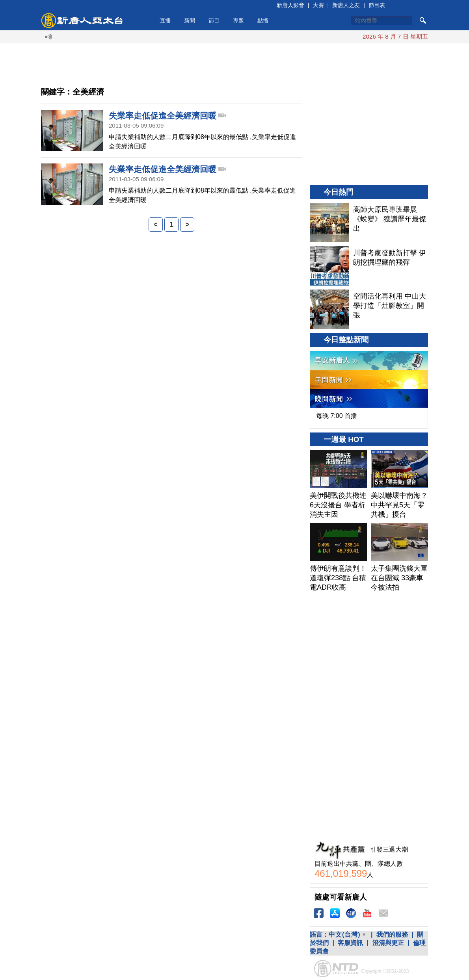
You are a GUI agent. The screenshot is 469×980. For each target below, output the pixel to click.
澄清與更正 (388, 943)
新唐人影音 (290, 5)
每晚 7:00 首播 (337, 416)
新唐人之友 (346, 5)
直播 (165, 20)
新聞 (190, 20)
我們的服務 (392, 935)
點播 (263, 20)
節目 (214, 20)
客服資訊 (350, 943)
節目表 (377, 5)
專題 (238, 20)
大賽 (318, 5)
